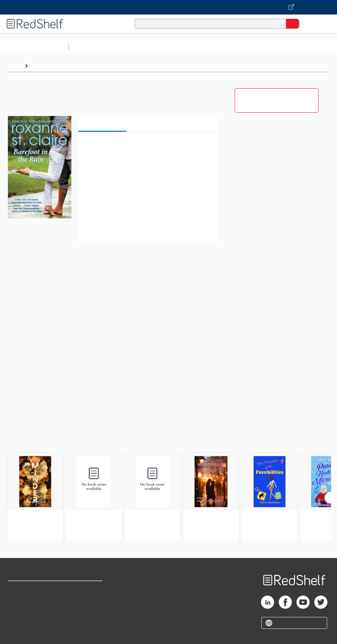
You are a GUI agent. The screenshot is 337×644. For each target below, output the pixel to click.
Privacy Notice (25, 618)
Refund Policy (87, 603)
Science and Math (129, 47)
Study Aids (89, 47)
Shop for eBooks (27, 589)
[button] (147, 147)
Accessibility (86, 618)
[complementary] (168, 485)
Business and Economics (255, 47)
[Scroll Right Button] (330, 498)
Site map (18, 632)
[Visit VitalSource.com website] (168, 7)
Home (15, 66)
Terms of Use (86, 589)
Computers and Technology (188, 47)
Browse (40, 66)
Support (17, 603)
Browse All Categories (34, 47)
